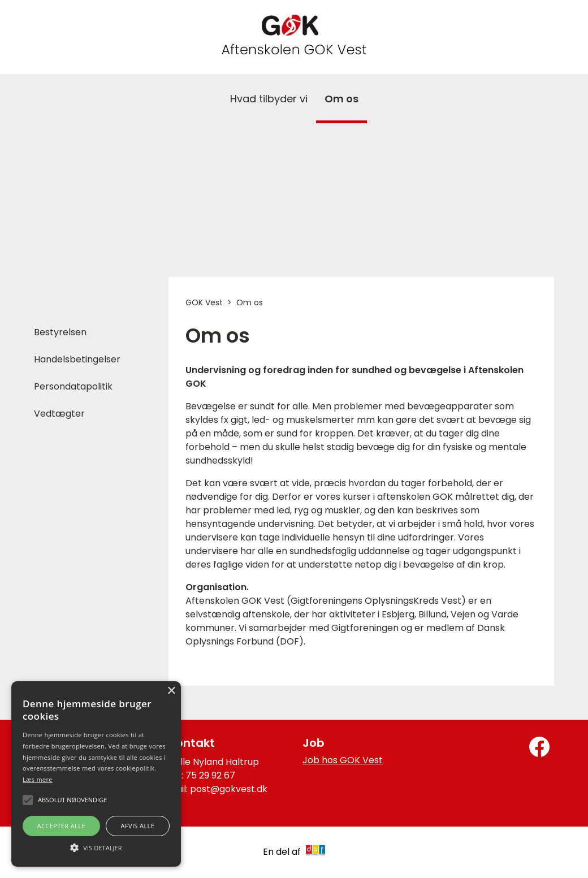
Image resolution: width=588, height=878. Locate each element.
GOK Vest (204, 302)
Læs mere (38, 779)
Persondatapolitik (73, 386)
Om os (341, 99)
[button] (96, 847)
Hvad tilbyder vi (269, 99)
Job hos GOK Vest (343, 760)
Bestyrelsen (60, 332)
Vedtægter (59, 414)
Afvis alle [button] (137, 826)
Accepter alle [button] (61, 826)
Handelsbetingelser (77, 359)
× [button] (171, 691)
